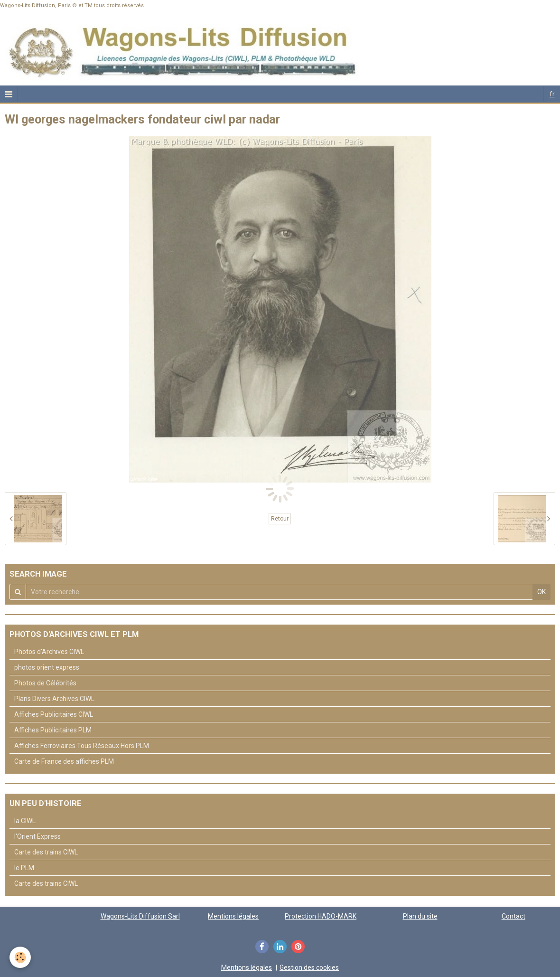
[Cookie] (20, 957)
